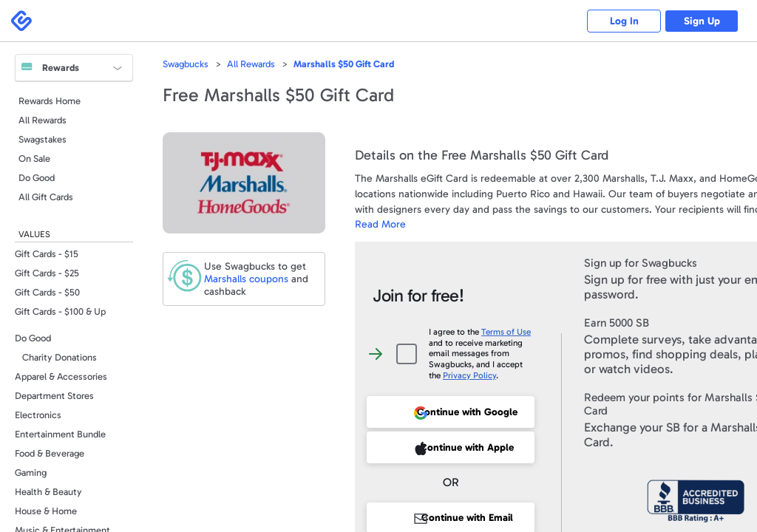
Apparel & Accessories (61, 376)
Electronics (38, 415)
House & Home (46, 511)
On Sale (34, 158)
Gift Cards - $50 (47, 292)
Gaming (31, 473)
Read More (380, 224)
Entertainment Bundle (60, 434)
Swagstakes (43, 139)
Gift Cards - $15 (47, 254)
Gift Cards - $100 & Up (60, 311)
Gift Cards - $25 (47, 273)
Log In (624, 21)
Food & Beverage (50, 453)
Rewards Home (50, 101)
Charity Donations (60, 357)
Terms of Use (506, 332)
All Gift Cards (46, 197)
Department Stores (54, 396)
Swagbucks (186, 64)
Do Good (37, 178)
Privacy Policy (469, 375)
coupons (246, 279)
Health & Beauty (48, 492)
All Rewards (43, 120)
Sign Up (702, 21)
